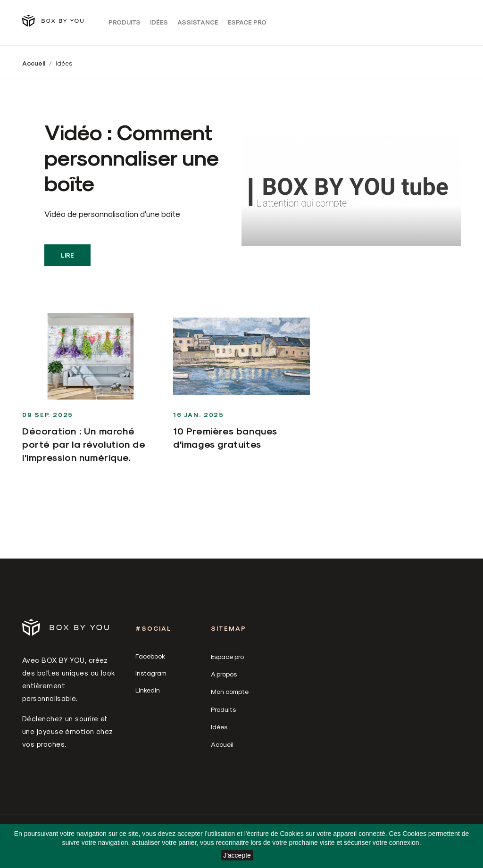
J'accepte (237, 855)
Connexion (383, 24)
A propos (224, 679)
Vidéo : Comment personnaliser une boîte (131, 161)
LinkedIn (148, 695)
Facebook (150, 661)
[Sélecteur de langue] (415, 24)
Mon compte (230, 696)
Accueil (222, 749)
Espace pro (247, 24)
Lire (67, 260)
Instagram (151, 678)
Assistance (198, 24)
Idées (159, 24)
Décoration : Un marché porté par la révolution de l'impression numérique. (84, 449)
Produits (125, 24)
